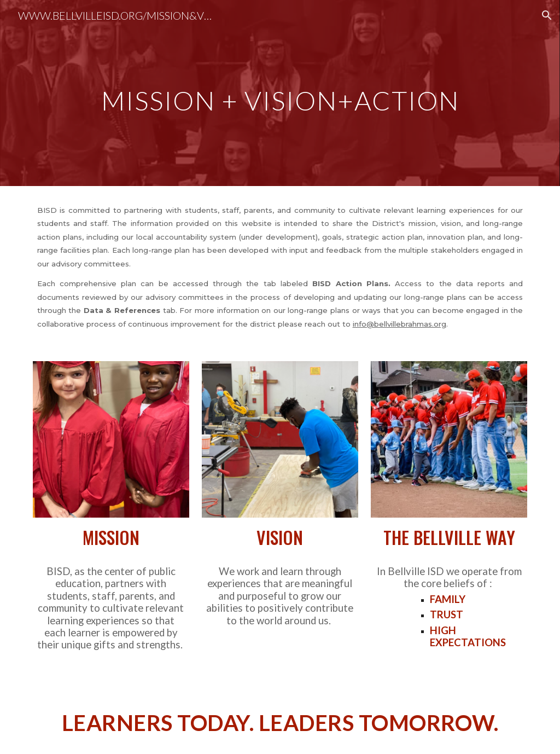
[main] (280, 93)
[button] (547, 15)
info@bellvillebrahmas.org (399, 324)
